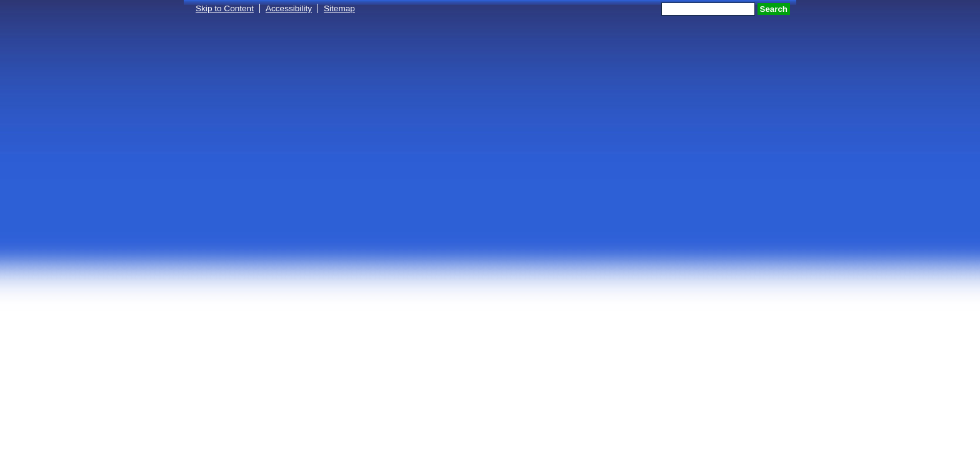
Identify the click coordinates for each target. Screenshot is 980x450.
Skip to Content (225, 8)
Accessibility (289, 8)
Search (774, 9)
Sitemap (339, 8)
